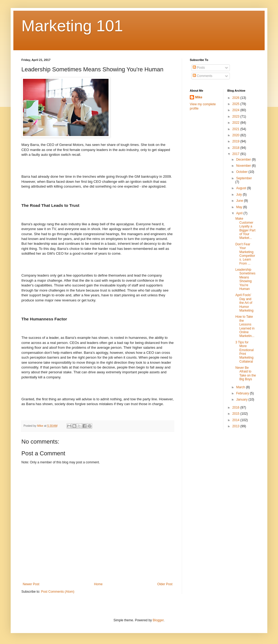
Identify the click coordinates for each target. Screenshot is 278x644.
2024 (236, 110)
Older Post (165, 584)
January (242, 399)
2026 (236, 98)
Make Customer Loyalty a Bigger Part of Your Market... (245, 228)
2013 (236, 426)
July (239, 195)
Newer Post (31, 584)
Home (98, 584)
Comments (202, 76)
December (244, 160)
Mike (199, 97)
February (243, 393)
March (241, 387)
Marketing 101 (72, 26)
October (242, 172)
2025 (236, 104)
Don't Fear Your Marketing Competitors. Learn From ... (245, 254)
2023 (236, 117)
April (240, 213)
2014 (236, 420)
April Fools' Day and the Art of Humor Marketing (244, 303)
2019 (236, 141)
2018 (236, 148)
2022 (236, 123)
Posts (199, 68)
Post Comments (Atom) (58, 592)
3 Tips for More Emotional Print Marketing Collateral (244, 352)
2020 (236, 135)
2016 (236, 408)
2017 (236, 154)
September (244, 178)
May (240, 207)
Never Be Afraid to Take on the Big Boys (246, 373)
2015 (236, 414)
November (244, 166)
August (242, 188)
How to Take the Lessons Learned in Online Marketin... (245, 326)
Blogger (158, 620)
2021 (236, 129)
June (240, 201)
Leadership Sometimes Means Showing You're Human (245, 279)
